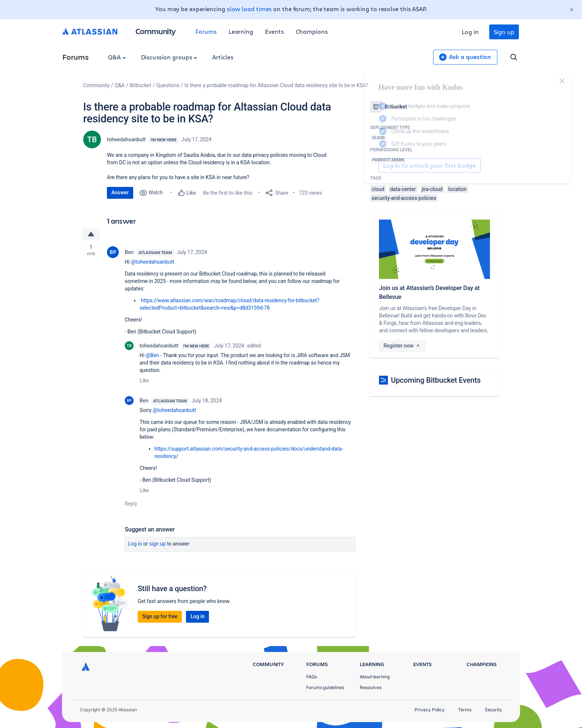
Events (274, 31)
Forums (206, 31)
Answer (120, 192)
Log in (470, 32)
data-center (403, 189)
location (457, 189)
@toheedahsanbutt (153, 262)
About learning (375, 677)
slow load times (249, 9)
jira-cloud (432, 189)
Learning (241, 31)
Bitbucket (141, 85)
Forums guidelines (325, 687)
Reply (131, 504)
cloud (378, 189)
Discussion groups (169, 57)
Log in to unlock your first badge (379, 165)
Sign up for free (160, 616)
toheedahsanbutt (126, 139)
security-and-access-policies (404, 198)
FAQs (312, 677)
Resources (371, 687)
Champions (312, 31)
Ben (129, 252)
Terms (465, 710)
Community (156, 31)
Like (144, 381)
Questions (168, 85)
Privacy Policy (430, 710)
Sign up (504, 32)
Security (493, 710)
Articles (223, 57)
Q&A (117, 57)
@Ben (153, 355)
